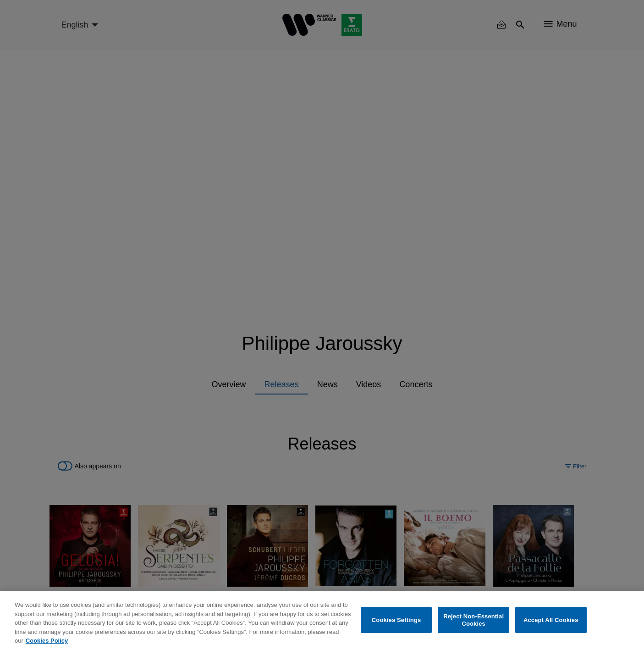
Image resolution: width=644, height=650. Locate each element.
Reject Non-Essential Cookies (473, 620)
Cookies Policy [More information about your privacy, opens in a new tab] (47, 641)
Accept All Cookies (551, 620)
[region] (322, 621)
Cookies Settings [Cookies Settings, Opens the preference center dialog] (396, 620)
